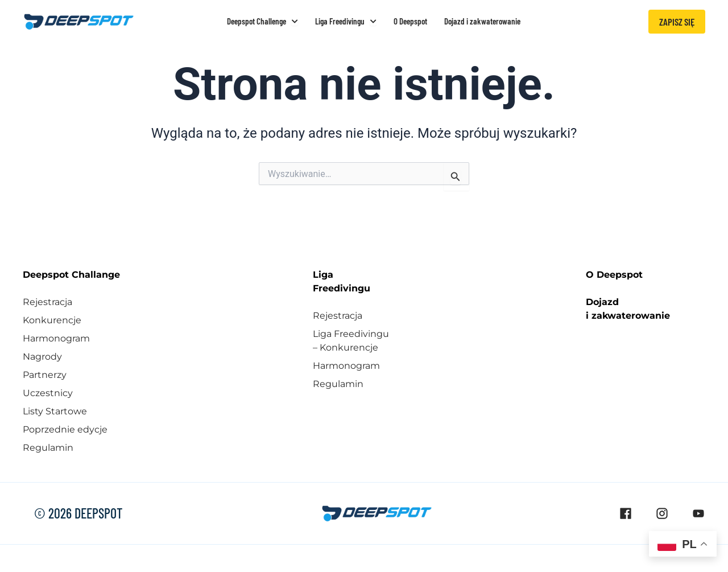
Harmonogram (56, 338)
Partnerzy (45, 375)
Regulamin (48, 448)
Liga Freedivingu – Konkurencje (351, 341)
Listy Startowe (55, 411)
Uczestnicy (48, 393)
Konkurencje (52, 320)
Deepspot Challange (71, 275)
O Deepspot (614, 275)
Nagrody (42, 357)
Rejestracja (47, 302)
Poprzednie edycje (65, 429)
